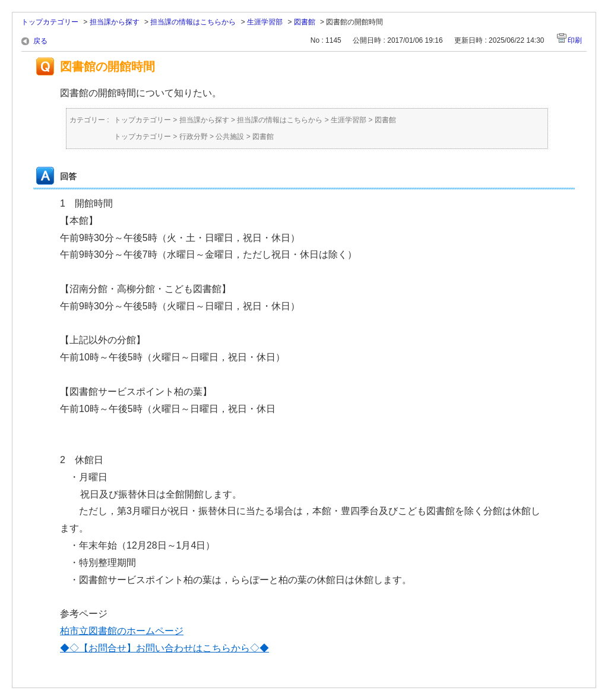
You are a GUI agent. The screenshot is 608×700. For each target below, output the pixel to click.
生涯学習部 (265, 22)
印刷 (575, 40)
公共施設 (230, 137)
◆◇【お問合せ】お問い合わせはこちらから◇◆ (164, 648)
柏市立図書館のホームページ (122, 631)
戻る (40, 41)
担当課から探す (115, 22)
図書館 (305, 22)
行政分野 (194, 137)
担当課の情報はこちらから (193, 22)
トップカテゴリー (50, 22)
